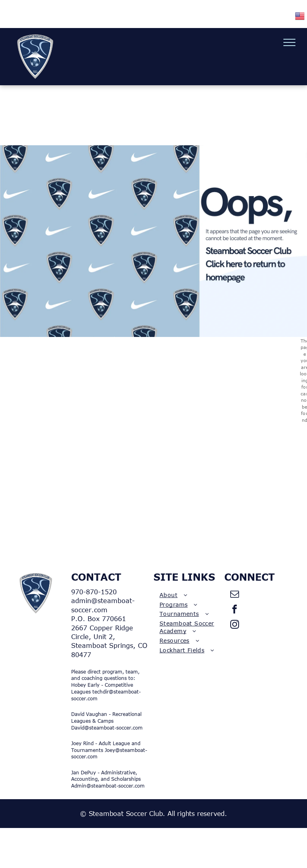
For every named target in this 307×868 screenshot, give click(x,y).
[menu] (289, 42)
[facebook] (235, 610)
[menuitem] (189, 595)
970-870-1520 (94, 592)
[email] (235, 595)
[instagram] (235, 625)
